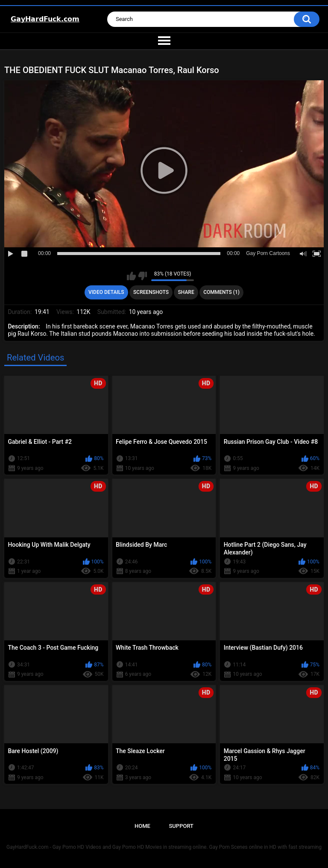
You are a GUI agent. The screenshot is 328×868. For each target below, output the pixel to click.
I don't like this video (142, 276)
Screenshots (151, 292)
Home (142, 826)
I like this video (131, 276)
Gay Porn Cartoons (268, 253)
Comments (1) (221, 292)
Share (186, 292)
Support (181, 826)
